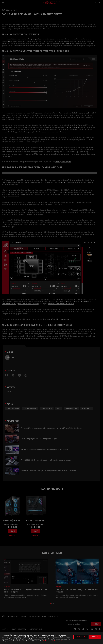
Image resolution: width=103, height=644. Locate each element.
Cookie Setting (81, 637)
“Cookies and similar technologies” (52, 641)
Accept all (95, 637)
